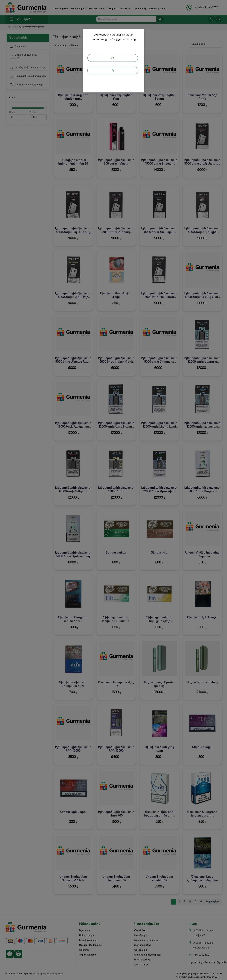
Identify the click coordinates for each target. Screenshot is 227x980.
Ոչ (113, 70)
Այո (113, 58)
